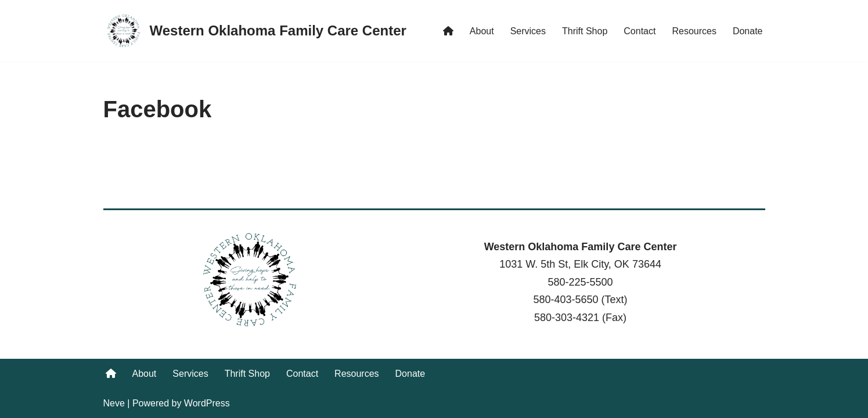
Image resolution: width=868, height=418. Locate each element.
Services (528, 31)
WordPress (207, 403)
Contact (640, 31)
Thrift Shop (585, 31)
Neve (114, 403)
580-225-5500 (580, 282)
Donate (748, 31)
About (482, 31)
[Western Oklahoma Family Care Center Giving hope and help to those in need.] (255, 31)
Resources (694, 31)
